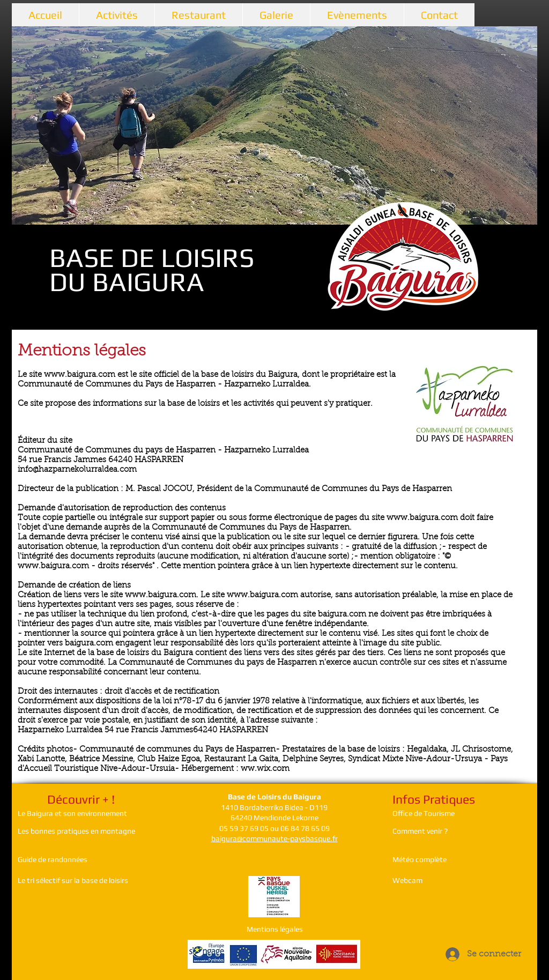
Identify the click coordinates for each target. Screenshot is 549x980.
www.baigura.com (422, 518)
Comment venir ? (421, 831)
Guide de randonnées (53, 859)
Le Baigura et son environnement (72, 813)
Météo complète (420, 859)
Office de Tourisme (424, 813)
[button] (274, 125)
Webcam (407, 880)
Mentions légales (275, 929)
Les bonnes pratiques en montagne (76, 831)
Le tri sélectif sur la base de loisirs (73, 880)
